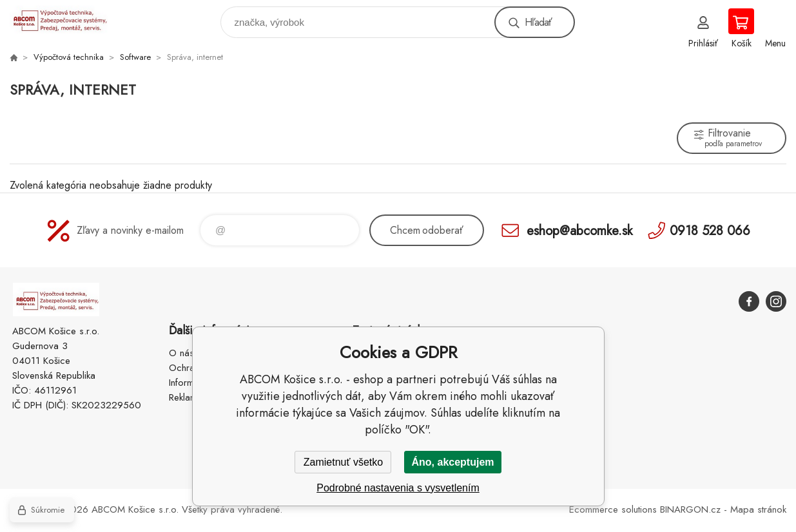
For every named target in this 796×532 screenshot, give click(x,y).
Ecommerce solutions (613, 509)
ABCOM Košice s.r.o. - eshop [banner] (67, 19)
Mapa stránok (758, 509)
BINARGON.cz (690, 509)
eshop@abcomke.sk (579, 230)
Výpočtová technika (69, 57)
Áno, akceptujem (452, 462)
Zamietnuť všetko (343, 462)
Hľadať (538, 22)
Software (135, 57)
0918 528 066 (710, 230)
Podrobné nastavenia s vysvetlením (398, 488)
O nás (181, 353)
